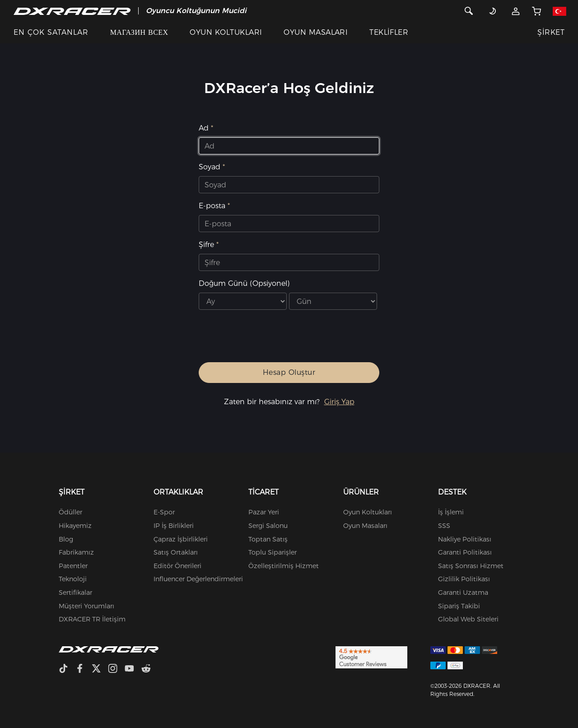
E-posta (212, 206)
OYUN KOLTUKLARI (226, 32)
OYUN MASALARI (316, 32)
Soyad (210, 167)
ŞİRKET (551, 32)
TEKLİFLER (389, 32)
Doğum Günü (244, 283)
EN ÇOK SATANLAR (51, 32)
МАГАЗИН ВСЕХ (139, 32)
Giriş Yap (339, 402)
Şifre (206, 245)
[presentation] (280, 340)
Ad (204, 128)
